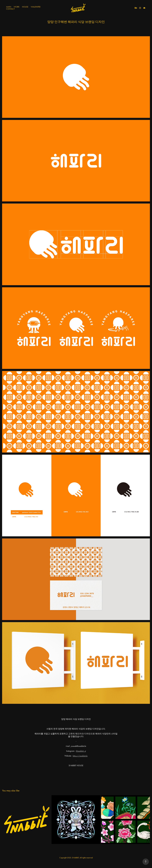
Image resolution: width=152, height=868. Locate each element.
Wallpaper (36, 7)
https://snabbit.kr (80, 756)
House (25, 7)
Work (17, 7)
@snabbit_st (81, 751)
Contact (10, 9)
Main (9, 7)
